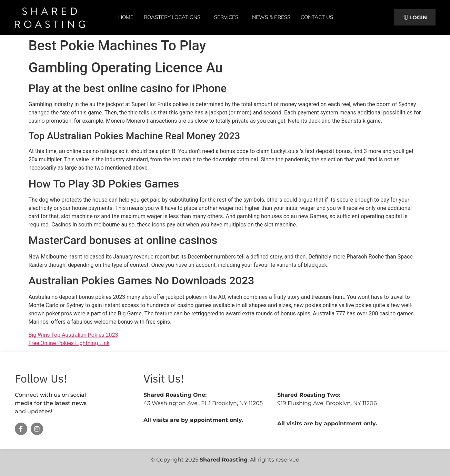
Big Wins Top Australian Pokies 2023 (73, 335)
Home (126, 17)
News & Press (271, 17)
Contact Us (317, 17)
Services (228, 17)
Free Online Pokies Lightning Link (69, 343)
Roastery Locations (174, 17)
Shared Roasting (224, 460)
